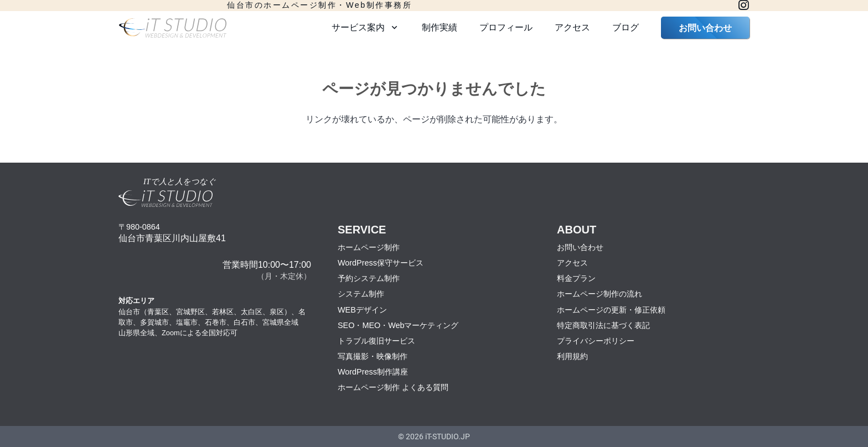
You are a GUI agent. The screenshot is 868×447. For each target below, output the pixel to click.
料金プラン (576, 278)
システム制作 (361, 294)
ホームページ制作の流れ (600, 294)
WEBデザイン (362, 310)
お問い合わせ (580, 247)
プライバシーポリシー (596, 341)
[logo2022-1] (173, 28)
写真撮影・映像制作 (373, 356)
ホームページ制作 (369, 247)
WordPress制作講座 (373, 372)
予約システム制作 (369, 278)
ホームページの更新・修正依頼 (611, 310)
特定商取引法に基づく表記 (603, 325)
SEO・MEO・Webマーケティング (398, 325)
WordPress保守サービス (381, 263)
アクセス (572, 263)
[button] (392, 28)
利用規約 (572, 356)
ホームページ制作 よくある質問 (393, 387)
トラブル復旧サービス (376, 341)
